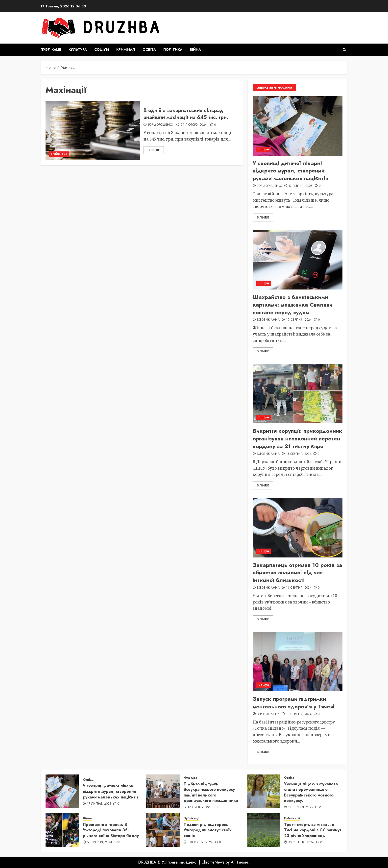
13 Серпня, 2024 (299, 714)
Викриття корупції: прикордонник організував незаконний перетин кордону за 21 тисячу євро (297, 438)
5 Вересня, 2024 (100, 843)
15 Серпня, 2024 (299, 454)
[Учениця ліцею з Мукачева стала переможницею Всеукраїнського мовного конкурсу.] (264, 791)
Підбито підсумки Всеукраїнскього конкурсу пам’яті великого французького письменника (211, 792)
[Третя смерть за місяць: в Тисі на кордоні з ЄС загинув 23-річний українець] (264, 830)
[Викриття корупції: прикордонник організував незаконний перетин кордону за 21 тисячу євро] (298, 394)
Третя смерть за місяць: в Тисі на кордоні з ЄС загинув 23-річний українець (313, 830)
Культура (78, 49)
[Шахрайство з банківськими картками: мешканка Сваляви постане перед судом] (298, 260)
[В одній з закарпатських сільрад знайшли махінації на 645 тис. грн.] (93, 131)
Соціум (102, 49)
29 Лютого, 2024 (194, 125)
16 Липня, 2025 (200, 808)
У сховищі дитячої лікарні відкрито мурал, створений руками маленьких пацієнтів (290, 171)
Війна (195, 49)
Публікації (51, 49)
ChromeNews (213, 862)
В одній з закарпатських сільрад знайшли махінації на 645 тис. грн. (186, 114)
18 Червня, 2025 (301, 808)
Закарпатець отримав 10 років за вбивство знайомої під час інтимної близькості (297, 573)
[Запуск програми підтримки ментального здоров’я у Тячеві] (298, 662)
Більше (154, 150)
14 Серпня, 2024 (299, 588)
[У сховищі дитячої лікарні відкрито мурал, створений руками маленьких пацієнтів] (298, 126)
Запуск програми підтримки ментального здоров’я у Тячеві (294, 703)
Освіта (149, 49)
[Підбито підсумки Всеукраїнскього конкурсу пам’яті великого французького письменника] (163, 791)
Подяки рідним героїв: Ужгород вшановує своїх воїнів (208, 830)
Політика (173, 49)
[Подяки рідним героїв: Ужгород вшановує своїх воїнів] (163, 830)
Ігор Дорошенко (160, 125)
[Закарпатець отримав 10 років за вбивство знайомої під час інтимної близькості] (298, 528)
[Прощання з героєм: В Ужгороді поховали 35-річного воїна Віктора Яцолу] (62, 830)
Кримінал (126, 49)
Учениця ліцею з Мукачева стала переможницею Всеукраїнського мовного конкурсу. (311, 792)
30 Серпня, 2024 (301, 843)
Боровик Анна (268, 320)
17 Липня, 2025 (301, 186)
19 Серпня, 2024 (299, 320)
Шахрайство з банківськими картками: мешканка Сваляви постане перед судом (293, 305)
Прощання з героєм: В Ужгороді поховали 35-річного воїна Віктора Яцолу (111, 830)
